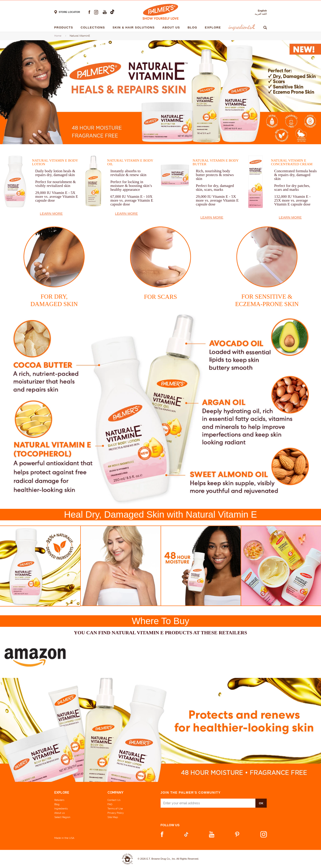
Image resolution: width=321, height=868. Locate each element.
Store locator (69, 12)
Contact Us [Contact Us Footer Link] (114, 800)
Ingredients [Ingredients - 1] (241, 27)
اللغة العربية (261, 14)
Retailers (59, 800)
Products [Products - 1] (65, 27)
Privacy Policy (116, 813)
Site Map (113, 817)
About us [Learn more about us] (59, 813)
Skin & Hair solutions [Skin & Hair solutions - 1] (135, 27)
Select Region (62, 817)
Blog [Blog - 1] (194, 27)
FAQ (110, 804)
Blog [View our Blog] (57, 804)
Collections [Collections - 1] (94, 27)
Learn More (51, 213)
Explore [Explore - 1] (214, 27)
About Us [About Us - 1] (172, 27)
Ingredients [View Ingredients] (61, 809)
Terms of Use (115, 809)
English (262, 11)
